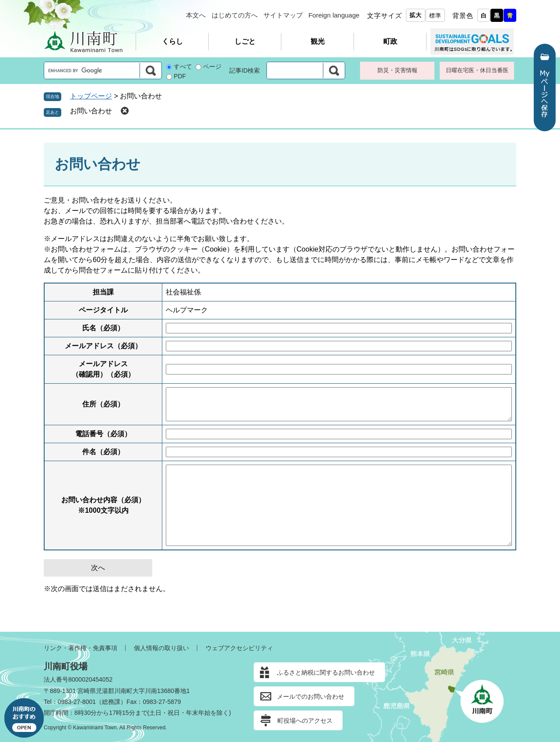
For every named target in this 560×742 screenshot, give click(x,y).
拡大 (416, 15)
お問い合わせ (91, 111)
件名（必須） (103, 452)
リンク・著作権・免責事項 (80, 648)
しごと (245, 41)
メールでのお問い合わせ (311, 696)
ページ (212, 66)
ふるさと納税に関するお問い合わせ (326, 672)
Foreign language (334, 15)
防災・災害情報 (397, 70)
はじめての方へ (235, 15)
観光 (318, 41)
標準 (435, 16)
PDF (180, 76)
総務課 (111, 702)
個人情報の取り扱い (161, 648)
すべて (183, 66)
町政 (390, 41)
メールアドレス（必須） (103, 346)
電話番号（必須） (103, 434)
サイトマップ (283, 15)
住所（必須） (103, 404)
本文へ (196, 15)
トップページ (91, 96)
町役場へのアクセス (305, 721)
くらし (172, 41)
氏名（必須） (103, 328)
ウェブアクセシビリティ (239, 648)
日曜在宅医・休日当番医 (477, 70)
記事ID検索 (245, 70)
